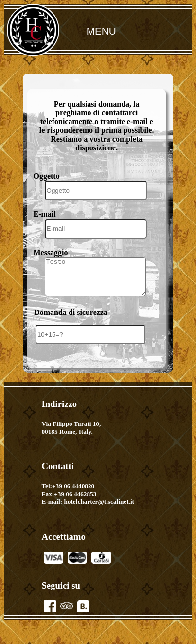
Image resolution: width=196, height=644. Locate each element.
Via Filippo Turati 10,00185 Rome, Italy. (71, 435)
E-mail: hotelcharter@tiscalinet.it (88, 509)
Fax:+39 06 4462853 (69, 502)
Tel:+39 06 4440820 (68, 494)
